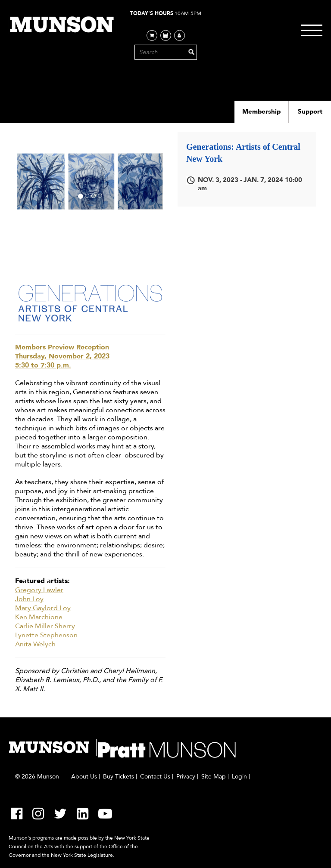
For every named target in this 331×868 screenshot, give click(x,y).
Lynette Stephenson (46, 635)
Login (239, 777)
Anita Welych (35, 644)
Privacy (186, 777)
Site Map (214, 777)
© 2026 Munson (37, 777)
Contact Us (155, 777)
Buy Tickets (119, 777)
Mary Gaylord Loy (43, 608)
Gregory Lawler (39, 590)
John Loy (29, 599)
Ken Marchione (39, 617)
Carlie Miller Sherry (45, 626)
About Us (84, 777)
